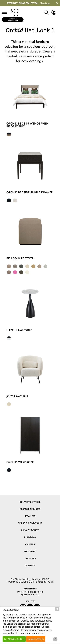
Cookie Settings (36, 639)
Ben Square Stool (20, 258)
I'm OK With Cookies (14, 639)
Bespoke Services (30, 509)
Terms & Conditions (30, 523)
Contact (30, 566)
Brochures (30, 551)
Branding (30, 537)
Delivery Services (30, 502)
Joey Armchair (17, 396)
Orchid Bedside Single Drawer (30, 192)
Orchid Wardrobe (20, 462)
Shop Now (45, 3)
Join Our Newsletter (13, 20)
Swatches (30, 558)
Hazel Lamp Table (19, 330)
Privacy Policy (30, 530)
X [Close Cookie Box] (57, 609)
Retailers (30, 516)
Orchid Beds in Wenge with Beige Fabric (27, 125)
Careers (30, 544)
